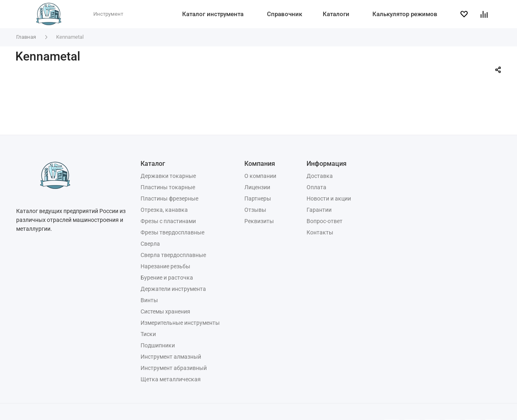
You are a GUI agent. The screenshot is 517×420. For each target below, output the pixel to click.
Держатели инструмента (173, 289)
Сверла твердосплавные (173, 255)
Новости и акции (329, 199)
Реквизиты (259, 221)
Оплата (316, 187)
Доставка (320, 176)
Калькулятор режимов (405, 14)
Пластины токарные (168, 187)
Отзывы (255, 210)
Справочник (285, 14)
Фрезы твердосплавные (172, 232)
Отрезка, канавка (164, 210)
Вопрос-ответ (325, 221)
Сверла (150, 244)
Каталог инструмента (213, 14)
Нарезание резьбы (165, 266)
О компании (260, 176)
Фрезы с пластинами (168, 221)
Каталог (153, 164)
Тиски (148, 334)
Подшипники (158, 345)
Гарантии (319, 210)
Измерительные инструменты (180, 323)
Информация (327, 164)
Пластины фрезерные (169, 199)
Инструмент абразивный (174, 368)
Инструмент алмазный (171, 357)
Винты (149, 300)
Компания (260, 164)
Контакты (320, 232)
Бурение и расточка (167, 278)
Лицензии (257, 187)
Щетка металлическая (171, 379)
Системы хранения (165, 311)
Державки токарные (168, 176)
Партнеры (258, 199)
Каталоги (336, 14)
